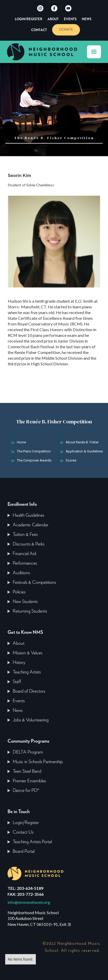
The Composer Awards (34, 460)
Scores (71, 460)
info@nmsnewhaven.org (29, 902)
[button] (94, 52)
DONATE (66, 30)
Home (21, 442)
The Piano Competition (34, 451)
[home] (45, 52)
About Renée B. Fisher (82, 442)
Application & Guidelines (84, 451)
